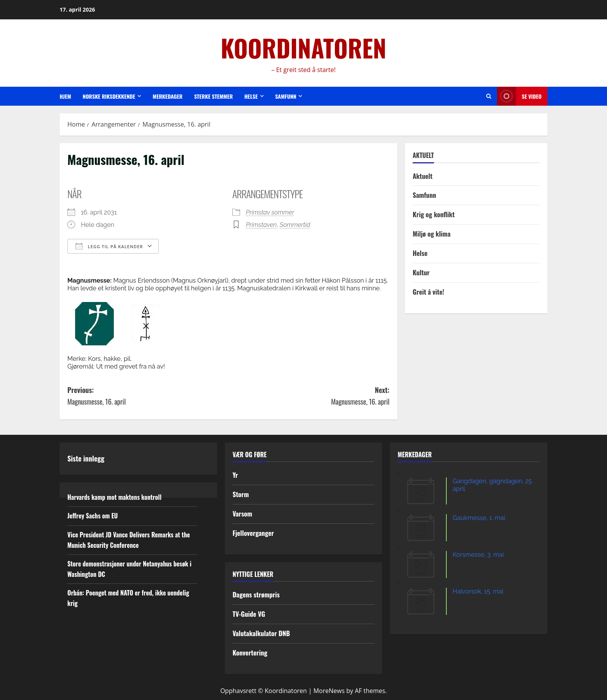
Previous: (148, 396)
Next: (309, 396)
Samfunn (286, 96)
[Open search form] (489, 96)
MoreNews (329, 691)
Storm (241, 494)
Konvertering (250, 653)
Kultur (421, 272)
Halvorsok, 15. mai (478, 591)
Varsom (243, 514)
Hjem (65, 96)
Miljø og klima (432, 234)
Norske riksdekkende (109, 96)
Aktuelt (423, 176)
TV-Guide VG (249, 614)
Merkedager (167, 96)
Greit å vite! (428, 292)
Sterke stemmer (213, 96)
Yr (235, 475)
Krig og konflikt (434, 214)
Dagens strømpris (256, 594)
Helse (251, 96)
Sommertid (295, 225)
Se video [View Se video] (519, 96)
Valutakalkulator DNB (261, 633)
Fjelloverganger (253, 533)
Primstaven (261, 225)
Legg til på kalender (109, 246)
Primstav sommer (270, 212)
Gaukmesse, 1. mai (479, 518)
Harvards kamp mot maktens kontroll (114, 497)
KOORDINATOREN (303, 48)
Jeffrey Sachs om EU (93, 516)
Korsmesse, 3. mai (478, 555)
